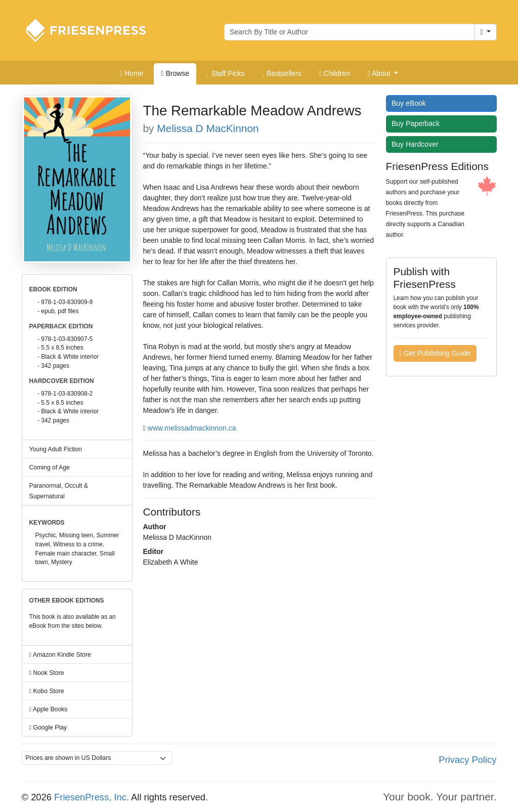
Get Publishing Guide (435, 353)
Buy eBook (411, 103)
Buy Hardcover (417, 144)
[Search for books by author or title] (350, 32)
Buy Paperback (418, 123)
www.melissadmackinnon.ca (192, 428)
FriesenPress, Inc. (92, 797)
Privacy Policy (467, 760)
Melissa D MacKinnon (208, 128)
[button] (383, 74)
